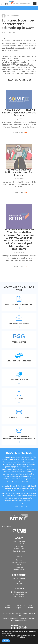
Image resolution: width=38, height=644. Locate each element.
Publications (19, 567)
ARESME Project (19, 569)
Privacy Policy (7, 606)
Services (19, 560)
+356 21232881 (19, 597)
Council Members (19, 551)
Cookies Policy (30, 606)
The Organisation (19, 541)
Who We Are (19, 546)
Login (19, 581)
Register (27, 3)
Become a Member (19, 544)
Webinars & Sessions (19, 562)
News (19, 565)
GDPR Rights (19, 606)
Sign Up (19, 583)
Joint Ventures (19, 549)
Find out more (17, 133)
